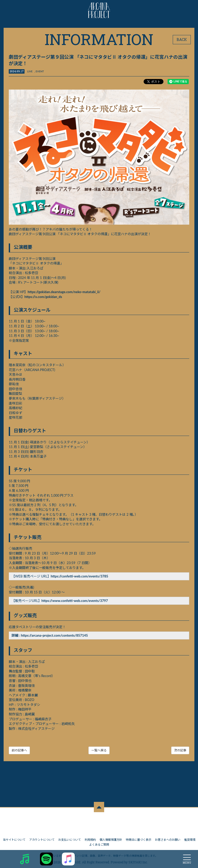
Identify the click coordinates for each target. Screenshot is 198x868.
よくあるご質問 (99, 842)
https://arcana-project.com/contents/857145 (55, 635)
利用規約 (90, 837)
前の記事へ (20, 750)
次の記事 (180, 750)
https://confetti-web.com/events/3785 (80, 576)
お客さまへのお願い (168, 837)
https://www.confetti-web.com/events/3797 (75, 601)
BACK (182, 40)
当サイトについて (14, 837)
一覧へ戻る (99, 750)
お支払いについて (70, 837)
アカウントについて (42, 837)
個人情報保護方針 (111, 837)
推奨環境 (190, 837)
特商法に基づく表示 (139, 837)
